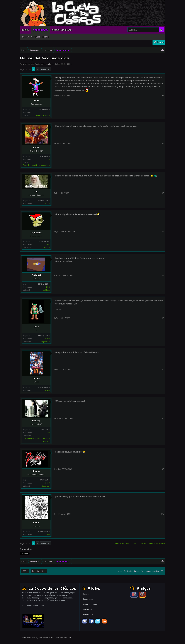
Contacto (128, 571)
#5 (163, 275)
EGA (25, 571)
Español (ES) (38, 571)
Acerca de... (90, 615)
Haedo (47, 247)
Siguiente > (45, 69)
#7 (163, 370)
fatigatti (36, 275)
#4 (163, 232)
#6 (163, 318)
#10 (163, 514)
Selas (58, 64)
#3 (163, 193)
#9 (163, 469)
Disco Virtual (62, 30)
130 (48, 432)
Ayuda (136, 571)
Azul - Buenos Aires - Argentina (36, 165)
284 (48, 244)
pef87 (36, 147)
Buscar (25, 37)
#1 (163, 96)
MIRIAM (36, 523)
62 (49, 112)
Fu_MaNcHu (36, 233)
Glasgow (46, 486)
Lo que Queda (34, 64)
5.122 (48, 203)
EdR (36, 192)
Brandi (36, 378)
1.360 (47, 338)
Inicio (25, 30)
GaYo (36, 327)
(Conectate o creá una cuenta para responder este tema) (139, 543)
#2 (163, 143)
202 (48, 287)
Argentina (45, 342)
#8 (163, 418)
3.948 (47, 390)
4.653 (47, 483)
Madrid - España (43, 115)
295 (48, 159)
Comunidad (40, 30)
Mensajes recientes (40, 37)
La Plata (46, 290)
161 (48, 534)
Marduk (36, 471)
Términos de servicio (150, 571)
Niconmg (36, 421)
